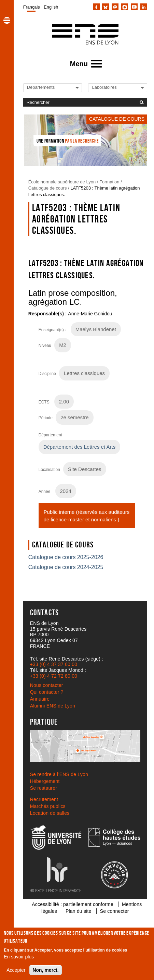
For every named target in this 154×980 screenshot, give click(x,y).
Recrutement (44, 799)
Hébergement (45, 781)
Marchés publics (48, 806)
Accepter (16, 970)
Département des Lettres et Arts (80, 447)
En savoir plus (19, 957)
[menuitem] (32, 7)
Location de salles (50, 813)
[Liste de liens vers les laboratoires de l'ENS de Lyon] (115, 87)
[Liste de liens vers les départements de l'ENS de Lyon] (50, 87)
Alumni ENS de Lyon (53, 706)
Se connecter (115, 911)
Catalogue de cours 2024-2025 (66, 567)
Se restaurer (44, 788)
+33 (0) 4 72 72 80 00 (54, 676)
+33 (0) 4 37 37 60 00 (54, 664)
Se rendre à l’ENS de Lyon (59, 774)
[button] (7, 20)
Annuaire (40, 699)
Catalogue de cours (48, 188)
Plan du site (79, 911)
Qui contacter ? (47, 692)
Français (32, 7)
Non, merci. (45, 970)
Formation (109, 182)
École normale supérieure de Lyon (62, 182)
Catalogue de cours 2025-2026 (66, 557)
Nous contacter (47, 685)
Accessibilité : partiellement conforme (73, 904)
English (51, 7)
